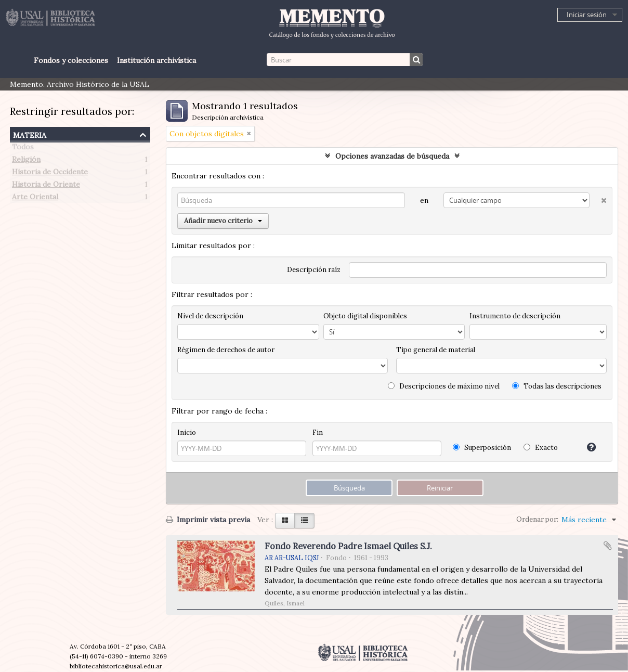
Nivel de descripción (210, 316)
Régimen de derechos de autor (226, 350)
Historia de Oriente (46, 186)
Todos (23, 149)
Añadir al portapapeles (608, 546)
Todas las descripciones (557, 386)
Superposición (482, 448)
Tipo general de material (436, 350)
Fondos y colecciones (71, 60)
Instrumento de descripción (515, 316)
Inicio (187, 432)
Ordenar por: (537, 519)
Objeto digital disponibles (365, 316)
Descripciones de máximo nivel (444, 386)
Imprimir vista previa (208, 520)
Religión (26, 161)
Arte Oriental (35, 199)
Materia (30, 134)
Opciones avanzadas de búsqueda (392, 156)
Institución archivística (156, 60)
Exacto (541, 448)
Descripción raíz (314, 270)
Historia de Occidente (50, 174)
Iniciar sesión (587, 15)
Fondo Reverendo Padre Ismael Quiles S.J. (348, 546)
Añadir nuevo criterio (223, 221)
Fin (318, 432)
